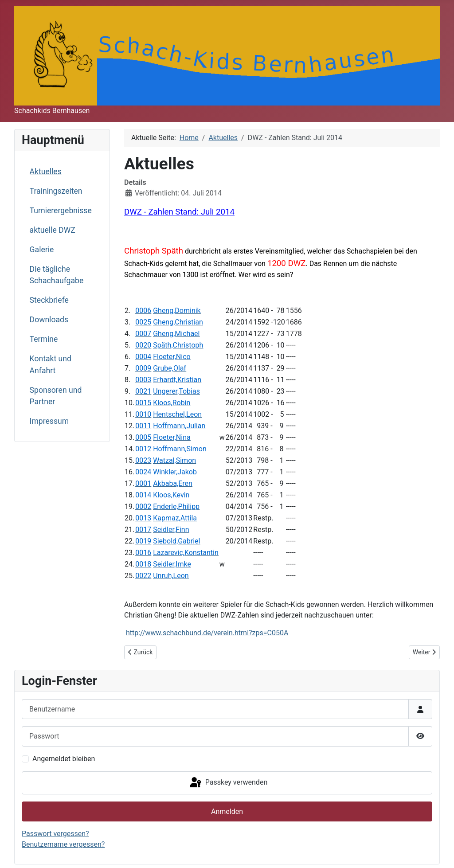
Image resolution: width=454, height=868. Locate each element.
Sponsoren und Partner (56, 396)
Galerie (42, 250)
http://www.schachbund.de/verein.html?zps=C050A (207, 633)
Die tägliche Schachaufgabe (57, 275)
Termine (44, 339)
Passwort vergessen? (55, 834)
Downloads (49, 320)
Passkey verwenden (228, 783)
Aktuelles (46, 172)
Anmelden (227, 811)
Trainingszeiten (56, 191)
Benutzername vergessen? (63, 844)
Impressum (49, 421)
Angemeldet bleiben (64, 759)
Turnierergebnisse (61, 211)
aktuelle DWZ (53, 230)
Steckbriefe (49, 300)
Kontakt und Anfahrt (51, 364)
